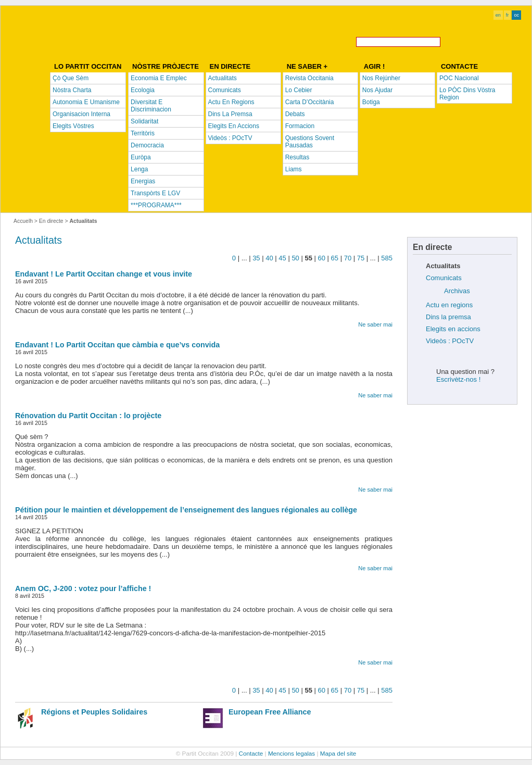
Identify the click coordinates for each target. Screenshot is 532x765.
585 (387, 258)
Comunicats (444, 278)
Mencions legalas (292, 753)
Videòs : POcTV (450, 341)
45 (282, 258)
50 (295, 258)
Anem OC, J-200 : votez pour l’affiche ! (83, 588)
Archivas (457, 291)
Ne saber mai (375, 324)
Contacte (251, 753)
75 (361, 258)
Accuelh (23, 221)
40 (269, 258)
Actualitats (39, 240)
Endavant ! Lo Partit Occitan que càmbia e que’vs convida (117, 345)
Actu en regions (449, 305)
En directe (51, 221)
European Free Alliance (270, 712)
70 (348, 258)
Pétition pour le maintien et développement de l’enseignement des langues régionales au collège (186, 510)
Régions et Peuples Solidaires (94, 712)
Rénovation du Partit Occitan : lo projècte (88, 416)
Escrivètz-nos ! (458, 379)
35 (256, 258)
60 (322, 258)
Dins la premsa (448, 317)
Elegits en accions (453, 329)
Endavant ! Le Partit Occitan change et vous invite (104, 274)
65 (335, 258)
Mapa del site (338, 753)
